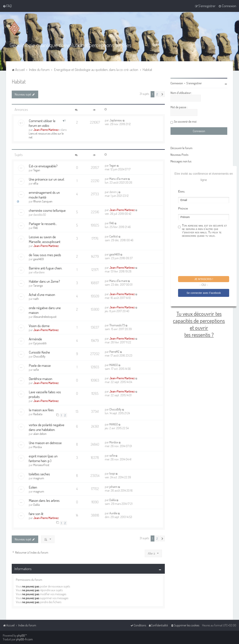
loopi (112, 473)
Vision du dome (39, 326)
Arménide (35, 339)
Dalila (37, 505)
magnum (39, 478)
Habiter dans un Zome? (44, 281)
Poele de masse (40, 365)
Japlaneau (116, 120)
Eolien (33, 487)
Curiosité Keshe (39, 352)
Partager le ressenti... (43, 224)
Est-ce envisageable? (43, 166)
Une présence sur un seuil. (47, 179)
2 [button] (157, 94)
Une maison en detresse (45, 443)
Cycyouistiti (40, 343)
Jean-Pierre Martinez (46, 130)
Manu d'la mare (118, 179)
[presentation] (207, 257)
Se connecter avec (204, 293)
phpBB (21, 635)
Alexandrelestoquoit (45, 317)
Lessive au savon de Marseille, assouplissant (45, 239)
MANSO (114, 365)
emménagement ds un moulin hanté (44, 195)
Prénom (183, 208)
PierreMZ (114, 352)
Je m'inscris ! (204, 279)
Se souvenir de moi (185, 122)
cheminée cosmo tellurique (47, 210)
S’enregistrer (194, 83)
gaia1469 (39, 259)
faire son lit (36, 514)
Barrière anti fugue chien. (46, 268)
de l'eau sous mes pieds (45, 255)
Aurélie (113, 513)
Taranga (38, 286)
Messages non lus (181, 161)
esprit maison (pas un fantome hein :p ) (43, 458)
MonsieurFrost (41, 465)
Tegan (37, 170)
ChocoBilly (39, 356)
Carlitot (114, 236)
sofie (36, 370)
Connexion (177, 83)
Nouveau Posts (179, 155)
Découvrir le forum (181, 148)
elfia (36, 183)
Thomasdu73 (117, 325)
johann (113, 487)
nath (36, 299)
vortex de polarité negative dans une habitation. (47, 427)
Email (181, 191)
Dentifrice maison (40, 379)
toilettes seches (39, 474)
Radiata (38, 414)
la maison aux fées (41, 410)
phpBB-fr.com (24, 639)
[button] (162, 94)
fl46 (36, 228)
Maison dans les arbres (44, 500)
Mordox (38, 447)
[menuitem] (7, 6)
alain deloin (40, 434)
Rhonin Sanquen (43, 201)
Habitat (19, 81)
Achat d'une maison (42, 294)
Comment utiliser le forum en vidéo (42, 123)
